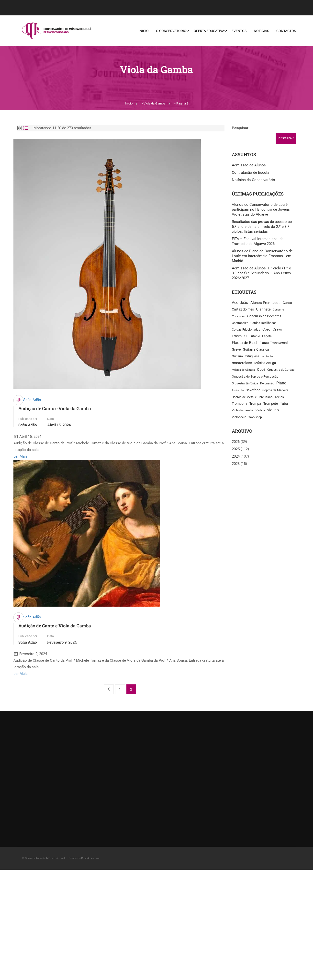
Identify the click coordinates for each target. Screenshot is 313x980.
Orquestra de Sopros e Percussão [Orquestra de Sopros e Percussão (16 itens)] (255, 377)
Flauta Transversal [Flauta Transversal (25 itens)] (274, 343)
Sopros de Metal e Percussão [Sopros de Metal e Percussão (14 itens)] (252, 397)
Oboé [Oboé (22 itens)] (261, 370)
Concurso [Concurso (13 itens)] (238, 317)
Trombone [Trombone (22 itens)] (240, 404)
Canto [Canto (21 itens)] (287, 303)
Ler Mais (21, 457)
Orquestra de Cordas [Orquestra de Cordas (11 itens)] (281, 370)
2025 (236, 449)
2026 (236, 442)
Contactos (286, 31)
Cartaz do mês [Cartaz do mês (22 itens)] (243, 310)
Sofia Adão (32, 400)
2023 (236, 464)
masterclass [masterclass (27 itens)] (242, 363)
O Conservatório (171, 31)
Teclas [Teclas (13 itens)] (279, 397)
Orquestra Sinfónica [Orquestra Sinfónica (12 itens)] (245, 384)
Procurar (286, 138)
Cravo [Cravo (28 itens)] (277, 330)
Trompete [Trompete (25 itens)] (271, 404)
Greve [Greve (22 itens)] (236, 350)
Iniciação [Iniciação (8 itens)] (267, 357)
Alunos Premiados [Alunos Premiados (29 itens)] (265, 303)
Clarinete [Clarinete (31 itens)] (263, 310)
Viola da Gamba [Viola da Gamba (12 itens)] (243, 411)
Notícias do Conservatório (253, 180)
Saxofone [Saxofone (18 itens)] (253, 390)
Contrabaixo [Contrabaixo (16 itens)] (240, 323)
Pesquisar (240, 128)
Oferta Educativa (209, 31)
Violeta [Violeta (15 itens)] (260, 410)
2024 (236, 457)
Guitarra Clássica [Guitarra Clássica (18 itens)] (256, 350)
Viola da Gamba (154, 104)
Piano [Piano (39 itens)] (281, 383)
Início (144, 31)
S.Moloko (96, 859)
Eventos (239, 31)
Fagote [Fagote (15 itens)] (267, 336)
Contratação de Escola (251, 173)
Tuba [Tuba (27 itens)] (284, 404)
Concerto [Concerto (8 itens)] (278, 310)
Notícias (261, 31)
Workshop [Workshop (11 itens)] (255, 417)
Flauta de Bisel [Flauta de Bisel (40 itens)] (245, 343)
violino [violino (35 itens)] (273, 410)
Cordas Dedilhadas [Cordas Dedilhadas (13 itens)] (263, 323)
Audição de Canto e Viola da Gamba (55, 409)
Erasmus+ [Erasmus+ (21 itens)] (240, 336)
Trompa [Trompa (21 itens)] (255, 404)
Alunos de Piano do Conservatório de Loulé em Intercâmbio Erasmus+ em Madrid (262, 256)
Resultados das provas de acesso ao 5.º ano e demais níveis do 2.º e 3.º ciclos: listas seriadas (262, 227)
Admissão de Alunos (249, 165)
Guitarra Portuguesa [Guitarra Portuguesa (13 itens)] (246, 356)
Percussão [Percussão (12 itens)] (267, 384)
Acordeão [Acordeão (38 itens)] (240, 303)
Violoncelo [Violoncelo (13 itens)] (239, 417)
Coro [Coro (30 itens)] (266, 330)
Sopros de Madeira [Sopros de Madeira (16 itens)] (275, 390)
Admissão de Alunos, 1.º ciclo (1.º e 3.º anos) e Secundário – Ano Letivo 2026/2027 (261, 273)
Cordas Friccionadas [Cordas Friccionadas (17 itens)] (246, 330)
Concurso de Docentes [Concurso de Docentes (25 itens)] (264, 317)
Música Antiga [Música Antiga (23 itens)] (265, 363)
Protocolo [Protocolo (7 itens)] (238, 391)
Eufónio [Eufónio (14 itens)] (255, 336)
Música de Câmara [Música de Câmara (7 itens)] (243, 370)
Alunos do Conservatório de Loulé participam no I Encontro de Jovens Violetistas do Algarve (261, 210)
